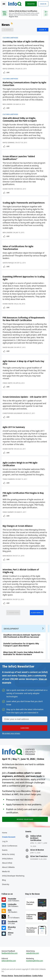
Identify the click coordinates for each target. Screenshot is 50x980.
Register (31, 4)
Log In (5, 841)
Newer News (14, 613)
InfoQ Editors (8, 859)
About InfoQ (7, 863)
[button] (25, 728)
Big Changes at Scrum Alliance (18, 526)
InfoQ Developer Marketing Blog (13, 878)
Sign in (43, 4)
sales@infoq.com (33, 953)
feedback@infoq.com (10, 953)
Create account (9, 837)
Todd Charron (9, 479)
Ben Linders (8, 104)
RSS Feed (12, 24)
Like (8, 72)
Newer (8, 30)
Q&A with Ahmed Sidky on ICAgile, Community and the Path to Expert (20, 119)
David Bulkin (8, 347)
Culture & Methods (10, 38)
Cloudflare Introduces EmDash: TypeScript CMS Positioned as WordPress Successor (22, 636)
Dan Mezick (7, 556)
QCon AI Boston (37, 850)
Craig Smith (8, 383)
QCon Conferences (10, 846)
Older (42, 30)
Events (5, 850)
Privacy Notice (7, 976)
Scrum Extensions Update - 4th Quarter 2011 (25, 397)
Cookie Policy (37, 976)
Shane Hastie (8, 189)
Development (11, 629)
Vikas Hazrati (8, 512)
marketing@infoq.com (35, 961)
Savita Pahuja (8, 263)
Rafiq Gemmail (9, 69)
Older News (36, 613)
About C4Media (8, 867)
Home (5, 833)
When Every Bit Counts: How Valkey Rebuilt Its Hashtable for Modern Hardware (23, 653)
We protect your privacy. (11, 733)
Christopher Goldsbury (13, 413)
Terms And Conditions (23, 976)
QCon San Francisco (39, 856)
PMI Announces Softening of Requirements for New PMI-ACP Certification (24, 319)
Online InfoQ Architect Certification (36, 838)
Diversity (6, 884)
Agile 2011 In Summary (14, 427)
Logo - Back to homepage (15, 3)
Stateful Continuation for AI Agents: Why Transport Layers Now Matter (21, 645)
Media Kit (6, 871)
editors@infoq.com (9, 961)
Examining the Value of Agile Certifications (23, 42)
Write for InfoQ (8, 854)
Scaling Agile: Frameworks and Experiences (24, 203)
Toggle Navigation (4, 4)
